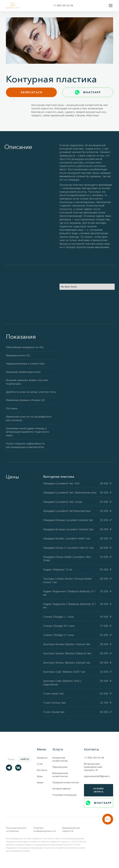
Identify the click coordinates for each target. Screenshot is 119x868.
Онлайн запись (99, 790)
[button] (110, 6)
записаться (31, 92)
